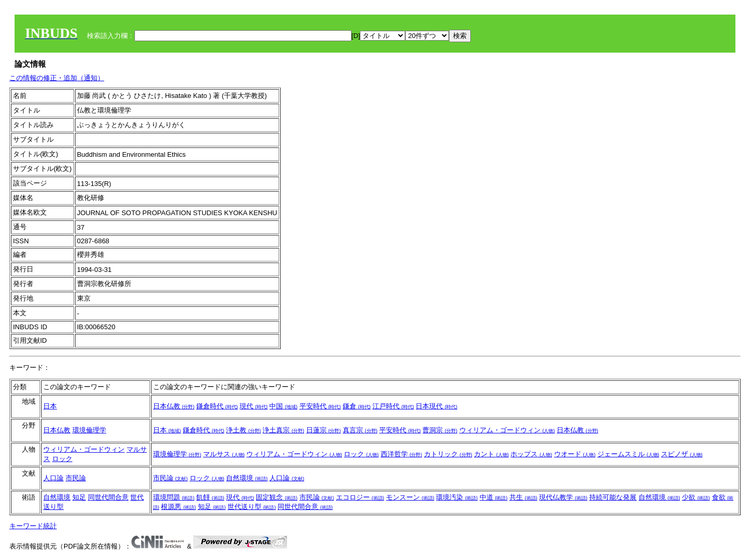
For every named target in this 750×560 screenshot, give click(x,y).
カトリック (448, 454)
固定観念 (277, 497)
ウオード (575, 454)
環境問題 (174, 497)
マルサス (224, 454)
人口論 (53, 478)
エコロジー (360, 497)
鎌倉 (357, 406)
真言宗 (360, 430)
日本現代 (436, 406)
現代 (254, 406)
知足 (79, 497)
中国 (283, 406)
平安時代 (320, 406)
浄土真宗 (283, 430)
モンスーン (410, 497)
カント (491, 454)
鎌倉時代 (217, 406)
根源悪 (178, 507)
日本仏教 (174, 406)
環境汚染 (457, 497)
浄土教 (243, 430)
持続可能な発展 (613, 497)
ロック (62, 459)
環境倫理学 (89, 430)
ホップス (531, 454)
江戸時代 (393, 406)
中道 (494, 497)
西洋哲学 (402, 454)
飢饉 (210, 497)
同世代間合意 (108, 497)
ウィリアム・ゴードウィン (507, 430)
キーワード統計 (33, 526)
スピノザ (682, 454)
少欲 (696, 497)
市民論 (76, 478)
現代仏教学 (563, 497)
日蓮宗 (324, 430)
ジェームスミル (628, 454)
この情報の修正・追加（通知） (57, 78)
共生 (523, 497)
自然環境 (247, 478)
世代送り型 (252, 507)
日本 (50, 406)
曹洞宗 (440, 430)
